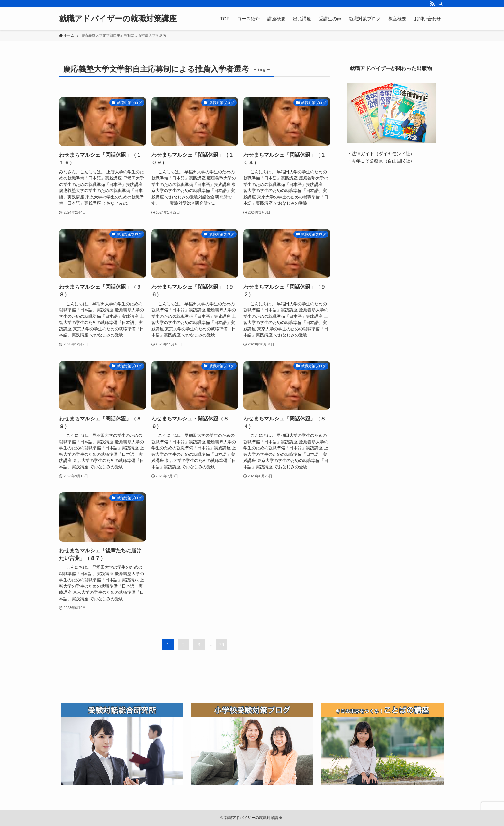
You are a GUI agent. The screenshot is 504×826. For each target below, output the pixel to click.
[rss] (432, 4)
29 (222, 645)
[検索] (441, 4)
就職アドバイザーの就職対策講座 (118, 19)
